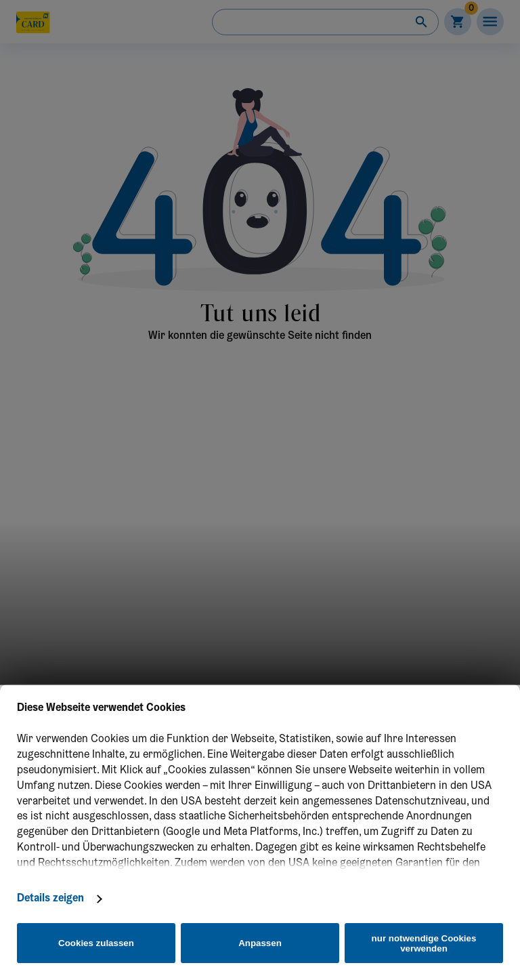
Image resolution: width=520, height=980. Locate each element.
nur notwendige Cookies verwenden (424, 943)
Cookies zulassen (96, 943)
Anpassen (260, 943)
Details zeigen (50, 899)
